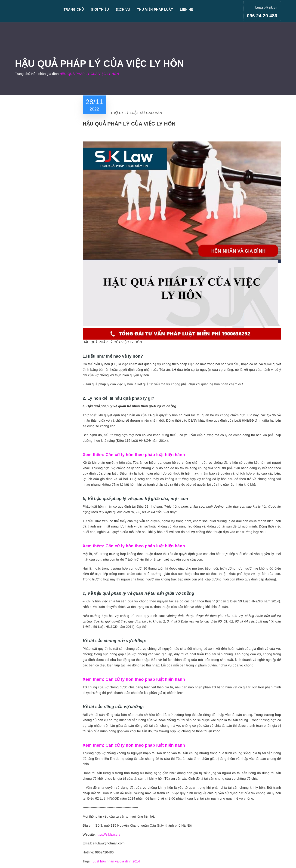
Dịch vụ (123, 9)
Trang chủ (74, 9)
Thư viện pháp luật (155, 9)
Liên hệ (187, 9)
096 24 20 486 (262, 16)
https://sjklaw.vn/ (108, 834)
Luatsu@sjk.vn (266, 7)
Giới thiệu (100, 9)
